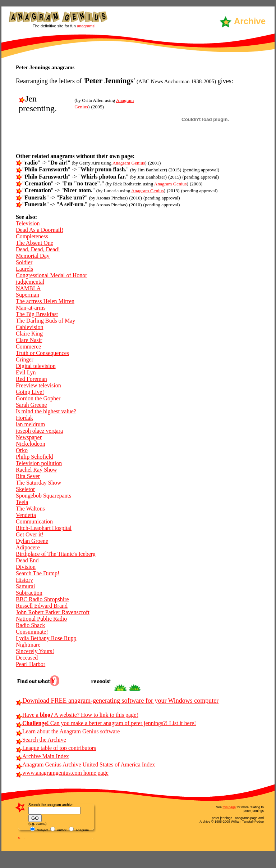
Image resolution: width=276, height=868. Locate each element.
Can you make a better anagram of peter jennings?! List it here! (106, 723)
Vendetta (26, 515)
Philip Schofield (34, 457)
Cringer (25, 359)
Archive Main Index (42, 756)
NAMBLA (28, 288)
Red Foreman (31, 379)
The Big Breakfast (37, 314)
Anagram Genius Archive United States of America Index (85, 764)
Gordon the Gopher (38, 398)
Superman (27, 295)
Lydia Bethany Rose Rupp (46, 638)
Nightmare (28, 645)
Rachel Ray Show (36, 470)
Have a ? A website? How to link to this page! (77, 715)
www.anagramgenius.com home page (62, 773)
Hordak (24, 418)
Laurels (24, 269)
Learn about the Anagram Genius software (68, 731)
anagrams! (86, 26)
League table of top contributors (56, 748)
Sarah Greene (31, 405)
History (24, 580)
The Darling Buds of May (45, 321)
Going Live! (30, 392)
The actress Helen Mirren (45, 301)
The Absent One (34, 243)
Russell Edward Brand (42, 606)
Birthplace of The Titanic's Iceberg (56, 554)
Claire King (29, 334)
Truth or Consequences (42, 353)
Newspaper (29, 437)
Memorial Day (33, 256)
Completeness (32, 236)
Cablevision (29, 327)
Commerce (28, 347)
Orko (22, 450)
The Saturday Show (38, 483)
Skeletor (25, 489)
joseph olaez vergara (39, 431)
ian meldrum (30, 424)
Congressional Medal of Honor (52, 275)
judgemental (30, 282)
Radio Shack (30, 625)
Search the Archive (41, 740)
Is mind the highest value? (46, 411)
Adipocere (28, 547)
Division (26, 567)
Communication (34, 521)
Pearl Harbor (31, 664)
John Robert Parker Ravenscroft (53, 612)
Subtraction (29, 593)
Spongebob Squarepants (43, 496)
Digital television (36, 366)
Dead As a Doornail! (40, 230)
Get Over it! (30, 534)
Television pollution (39, 463)
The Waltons (30, 509)
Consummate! (32, 632)
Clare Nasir (29, 340)
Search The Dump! (38, 573)
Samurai (25, 586)
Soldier (24, 262)
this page (229, 807)
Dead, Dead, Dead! (38, 249)
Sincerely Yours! (35, 651)
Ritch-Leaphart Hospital (44, 528)
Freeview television (38, 385)
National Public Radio (41, 619)
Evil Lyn (26, 372)
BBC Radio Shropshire (42, 599)
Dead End (27, 560)
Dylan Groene (32, 541)
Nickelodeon (31, 444)
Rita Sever (28, 476)
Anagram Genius (129, 163)
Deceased (27, 658)
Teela (22, 502)
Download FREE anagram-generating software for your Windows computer (117, 701)
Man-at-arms (31, 308)
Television (28, 223)
